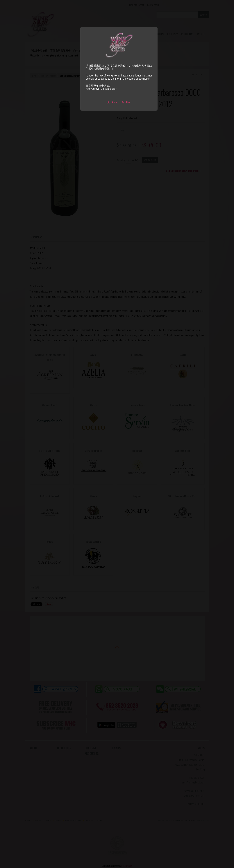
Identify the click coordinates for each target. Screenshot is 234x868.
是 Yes (112, 102)
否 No (126, 102)
